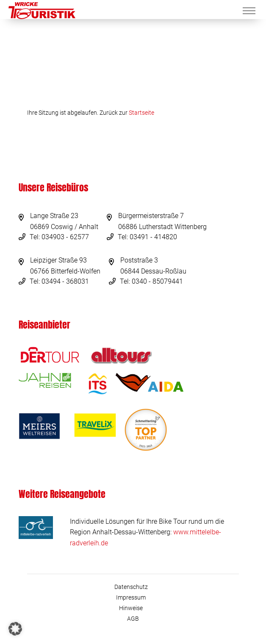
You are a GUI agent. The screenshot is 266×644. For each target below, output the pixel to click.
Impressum (131, 597)
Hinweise (131, 608)
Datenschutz (131, 587)
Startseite (141, 113)
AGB (133, 619)
